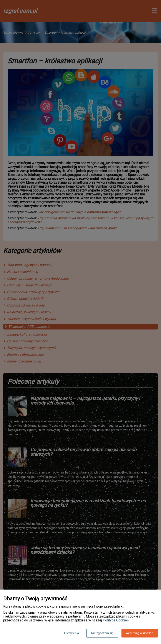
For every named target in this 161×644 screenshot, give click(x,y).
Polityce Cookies (116, 620)
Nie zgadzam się (102, 633)
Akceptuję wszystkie (140, 633)
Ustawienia (71, 633)
